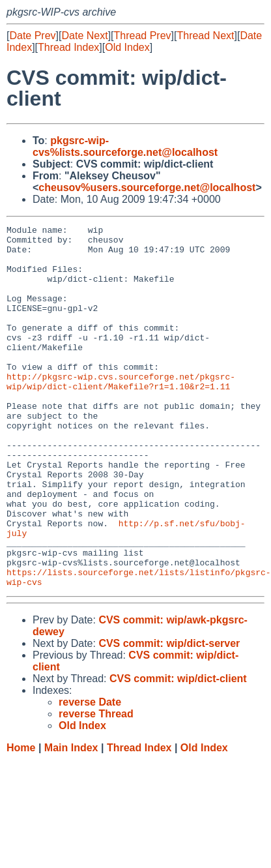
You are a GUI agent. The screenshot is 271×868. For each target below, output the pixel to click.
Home (21, 820)
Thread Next (205, 36)
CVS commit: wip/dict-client (178, 751)
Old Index (127, 47)
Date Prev (32, 36)
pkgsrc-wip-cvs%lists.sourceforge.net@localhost (125, 146)
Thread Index (68, 47)
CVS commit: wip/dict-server (169, 716)
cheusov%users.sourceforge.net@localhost (147, 187)
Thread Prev (143, 36)
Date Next (84, 36)
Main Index (71, 820)
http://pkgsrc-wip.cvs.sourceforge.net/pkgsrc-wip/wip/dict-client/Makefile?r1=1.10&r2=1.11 (121, 413)
